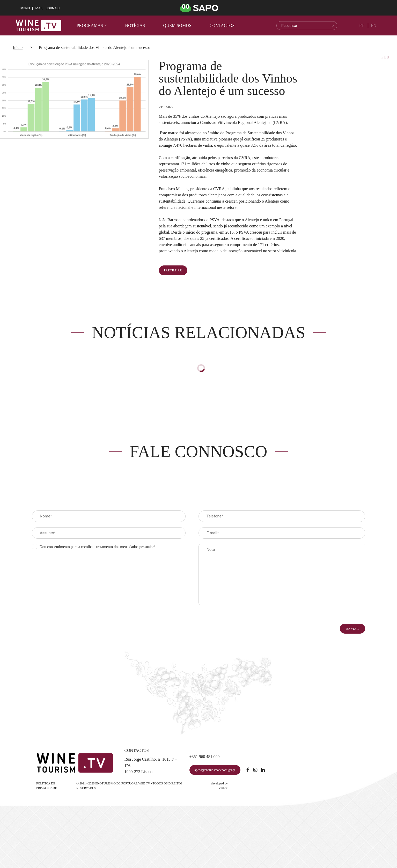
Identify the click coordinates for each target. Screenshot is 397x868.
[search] (307, 26)
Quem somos (177, 25)
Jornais (53, 8)
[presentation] (71, 564)
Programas (92, 25)
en (374, 25)
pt (362, 25)
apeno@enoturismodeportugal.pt (215, 770)
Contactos (222, 25)
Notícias (135, 25)
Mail (39, 8)
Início (18, 47)
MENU (25, 8)
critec (223, 788)
